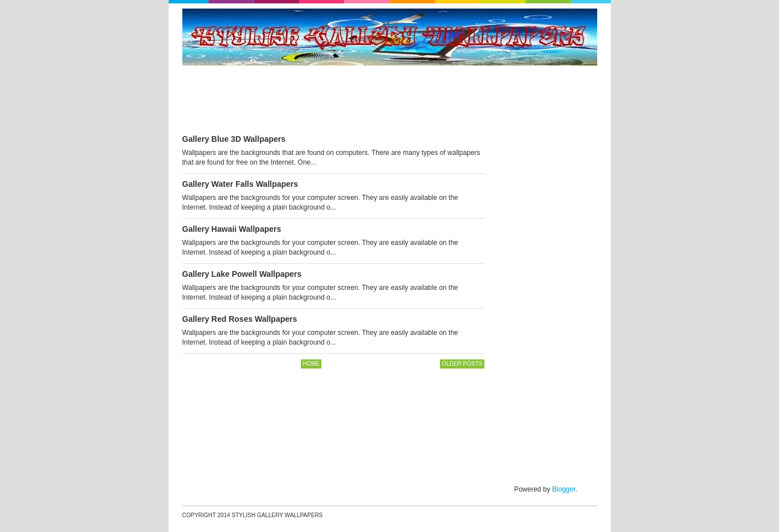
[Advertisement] (390, 100)
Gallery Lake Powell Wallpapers (242, 274)
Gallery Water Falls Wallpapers (240, 184)
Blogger (564, 489)
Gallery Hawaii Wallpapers (232, 229)
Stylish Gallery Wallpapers (278, 515)
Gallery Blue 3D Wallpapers (234, 139)
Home (311, 364)
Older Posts (462, 364)
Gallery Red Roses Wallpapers (240, 319)
